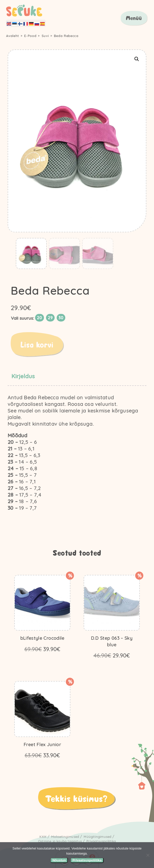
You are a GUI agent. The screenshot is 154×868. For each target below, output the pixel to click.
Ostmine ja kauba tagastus (60, 841)
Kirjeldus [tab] (23, 376)
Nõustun (59, 860)
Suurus (26, 318)
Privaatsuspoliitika (101, 841)
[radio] (40, 318)
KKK (43, 837)
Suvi (45, 36)
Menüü (134, 18)
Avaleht (13, 36)
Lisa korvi (37, 344)
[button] (137, 59)
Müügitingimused (97, 837)
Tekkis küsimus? (76, 798)
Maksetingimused (65, 837)
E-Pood (30, 36)
